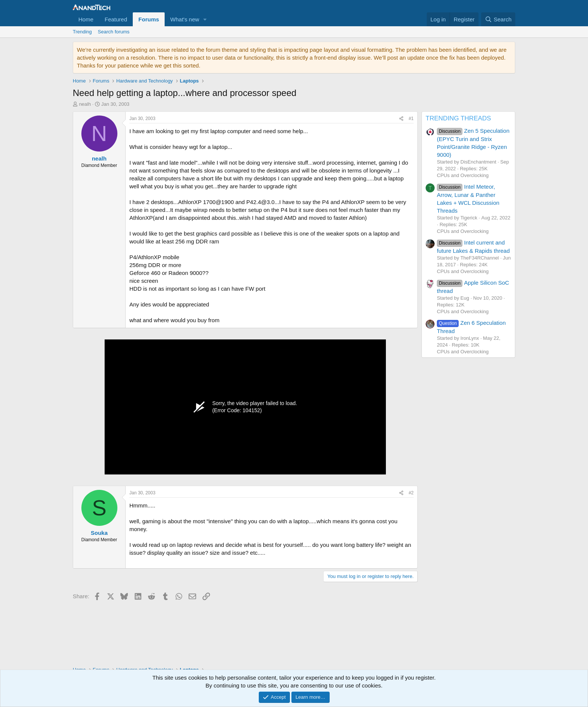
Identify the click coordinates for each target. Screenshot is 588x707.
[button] (205, 19)
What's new (185, 19)
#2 (411, 493)
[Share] (401, 119)
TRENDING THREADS (458, 118)
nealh (85, 104)
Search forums (114, 32)
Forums (149, 19)
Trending (82, 32)
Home (86, 19)
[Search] (498, 19)
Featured (116, 19)
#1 (411, 119)
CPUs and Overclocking (463, 175)
